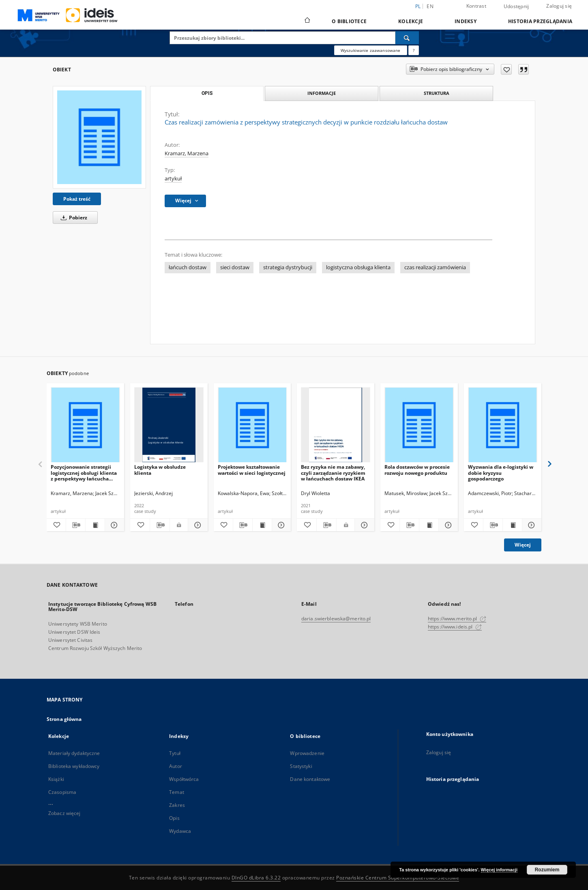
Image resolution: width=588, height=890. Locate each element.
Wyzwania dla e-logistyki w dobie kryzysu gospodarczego (501, 473)
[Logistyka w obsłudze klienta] (169, 425)
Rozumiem (547, 870)
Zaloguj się (559, 6)
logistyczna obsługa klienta (358, 267)
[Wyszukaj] (407, 38)
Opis (174, 818)
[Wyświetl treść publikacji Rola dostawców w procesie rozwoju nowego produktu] (429, 525)
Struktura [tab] (437, 93)
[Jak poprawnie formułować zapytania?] (414, 50)
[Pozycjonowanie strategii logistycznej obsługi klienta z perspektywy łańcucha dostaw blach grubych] (85, 425)
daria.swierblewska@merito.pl (336, 619)
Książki (56, 779)
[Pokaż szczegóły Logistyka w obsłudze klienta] (197, 525)
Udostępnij (516, 6)
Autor (176, 766)
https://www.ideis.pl (455, 627)
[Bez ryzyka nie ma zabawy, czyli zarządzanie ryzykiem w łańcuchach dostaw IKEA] (336, 425)
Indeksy (466, 21)
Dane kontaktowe (310, 779)
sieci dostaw (235, 267)
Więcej (523, 545)
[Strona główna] (307, 21)
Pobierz (73, 218)
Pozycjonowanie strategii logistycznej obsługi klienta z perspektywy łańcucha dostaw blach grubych (84, 473)
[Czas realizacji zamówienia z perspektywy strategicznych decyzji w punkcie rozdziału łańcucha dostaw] (99, 137)
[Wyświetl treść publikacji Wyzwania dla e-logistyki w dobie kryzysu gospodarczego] (512, 525)
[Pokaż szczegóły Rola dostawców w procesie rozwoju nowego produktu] (447, 525)
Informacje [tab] (322, 93)
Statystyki (301, 766)
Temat (177, 792)
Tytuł (175, 753)
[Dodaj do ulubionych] (506, 69)
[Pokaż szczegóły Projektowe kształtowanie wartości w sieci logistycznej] (280, 525)
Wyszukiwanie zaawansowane (371, 50)
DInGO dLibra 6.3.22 (256, 878)
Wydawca (180, 831)
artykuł (173, 179)
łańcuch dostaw (188, 267)
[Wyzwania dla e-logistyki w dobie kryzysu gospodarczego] (503, 425)
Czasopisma (62, 792)
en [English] (430, 6)
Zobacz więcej (64, 813)
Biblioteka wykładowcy (74, 766)
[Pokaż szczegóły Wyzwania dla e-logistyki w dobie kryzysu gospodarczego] (531, 525)
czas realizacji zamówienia (435, 267)
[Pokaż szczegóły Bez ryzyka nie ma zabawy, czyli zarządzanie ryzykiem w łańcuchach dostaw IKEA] (363, 525)
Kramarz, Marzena (187, 153)
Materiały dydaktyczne (74, 753)
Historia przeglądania (540, 21)
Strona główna (64, 719)
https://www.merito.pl (457, 619)
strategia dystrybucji (288, 267)
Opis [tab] (207, 93)
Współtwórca (184, 779)
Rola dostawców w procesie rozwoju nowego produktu (417, 470)
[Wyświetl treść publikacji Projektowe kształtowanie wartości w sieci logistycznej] (262, 525)
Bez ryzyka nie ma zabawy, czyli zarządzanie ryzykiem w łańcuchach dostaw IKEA (333, 473)
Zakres (177, 805)
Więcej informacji (499, 870)
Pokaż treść (77, 199)
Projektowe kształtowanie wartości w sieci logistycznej (252, 470)
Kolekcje (411, 21)
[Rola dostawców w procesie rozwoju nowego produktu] (419, 425)
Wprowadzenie (307, 753)
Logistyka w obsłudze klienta (160, 470)
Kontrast (476, 6)
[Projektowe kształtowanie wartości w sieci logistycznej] (252, 425)
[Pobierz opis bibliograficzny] (76, 525)
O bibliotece (349, 21)
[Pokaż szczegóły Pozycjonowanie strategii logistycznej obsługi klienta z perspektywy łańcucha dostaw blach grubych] (113, 525)
